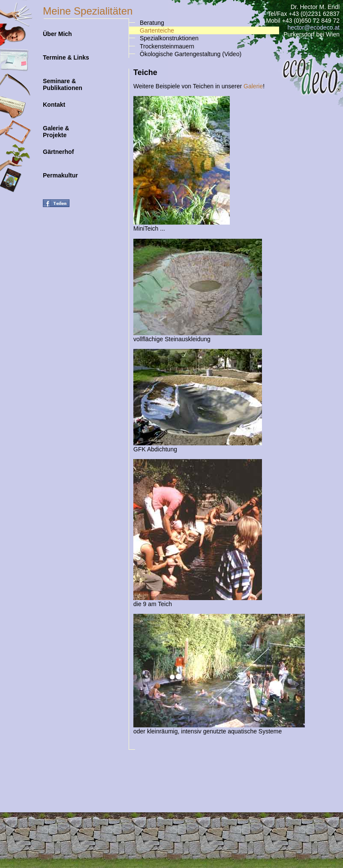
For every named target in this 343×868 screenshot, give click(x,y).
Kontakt (54, 101)
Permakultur (60, 172)
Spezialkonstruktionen (169, 38)
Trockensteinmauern (167, 46)
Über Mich (57, 30)
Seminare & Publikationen (63, 81)
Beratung (152, 23)
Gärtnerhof (58, 148)
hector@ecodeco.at (313, 27)
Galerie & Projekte (56, 128)
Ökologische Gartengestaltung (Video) (191, 54)
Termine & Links (66, 54)
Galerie (253, 86)
